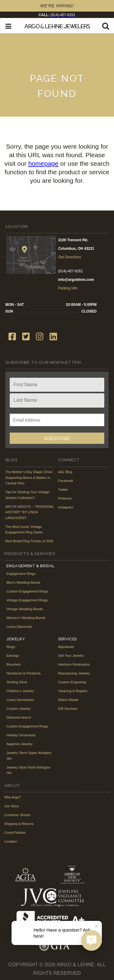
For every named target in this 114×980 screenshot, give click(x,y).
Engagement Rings (21, 574)
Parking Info (68, 288)
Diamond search (19, 717)
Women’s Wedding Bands (26, 618)
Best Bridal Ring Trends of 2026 (29, 541)
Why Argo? (13, 797)
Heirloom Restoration (74, 664)
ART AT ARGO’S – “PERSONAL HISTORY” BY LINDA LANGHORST (30, 512)
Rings (11, 647)
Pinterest (65, 498)
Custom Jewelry (19, 709)
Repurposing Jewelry (74, 673)
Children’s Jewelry (20, 691)
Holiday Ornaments (21, 735)
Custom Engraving (72, 682)
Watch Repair (68, 700)
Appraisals (66, 647)
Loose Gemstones (20, 700)
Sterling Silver (17, 682)
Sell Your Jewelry (71, 656)
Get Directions (69, 257)
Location (11, 841)
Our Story (12, 806)
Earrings (13, 656)
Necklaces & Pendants (24, 673)
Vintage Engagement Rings (27, 600)
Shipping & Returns (19, 824)
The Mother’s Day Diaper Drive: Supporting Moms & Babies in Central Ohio (29, 478)
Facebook (66, 481)
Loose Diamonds (19, 627)
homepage (43, 163)
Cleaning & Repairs (73, 691)
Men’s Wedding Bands (23, 582)
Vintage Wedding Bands (25, 609)
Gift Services (68, 709)
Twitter (63, 490)
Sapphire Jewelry (19, 744)
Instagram (66, 507)
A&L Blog (65, 472)
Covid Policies (15, 833)
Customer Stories (17, 815)
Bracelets (14, 664)
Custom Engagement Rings (27, 591)
